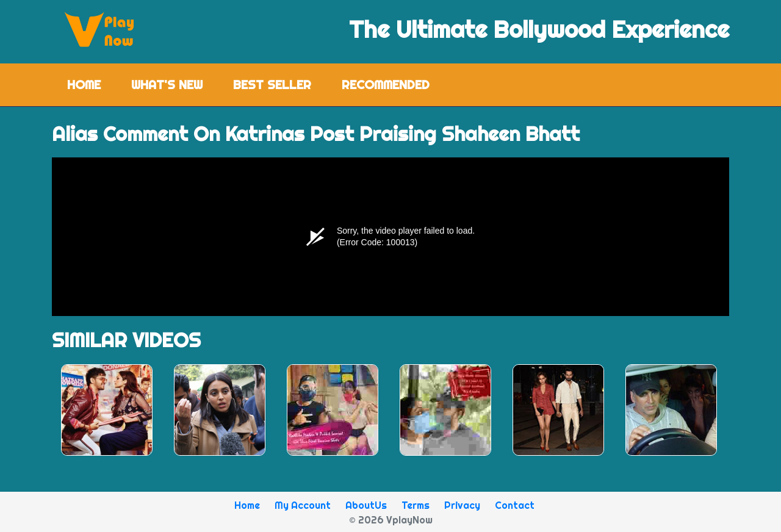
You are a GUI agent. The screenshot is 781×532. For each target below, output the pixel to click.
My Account (303, 505)
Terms (416, 505)
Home (92, 84)
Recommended (386, 84)
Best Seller (272, 84)
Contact (515, 505)
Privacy (462, 505)
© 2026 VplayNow (391, 520)
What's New (167, 84)
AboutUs (366, 505)
